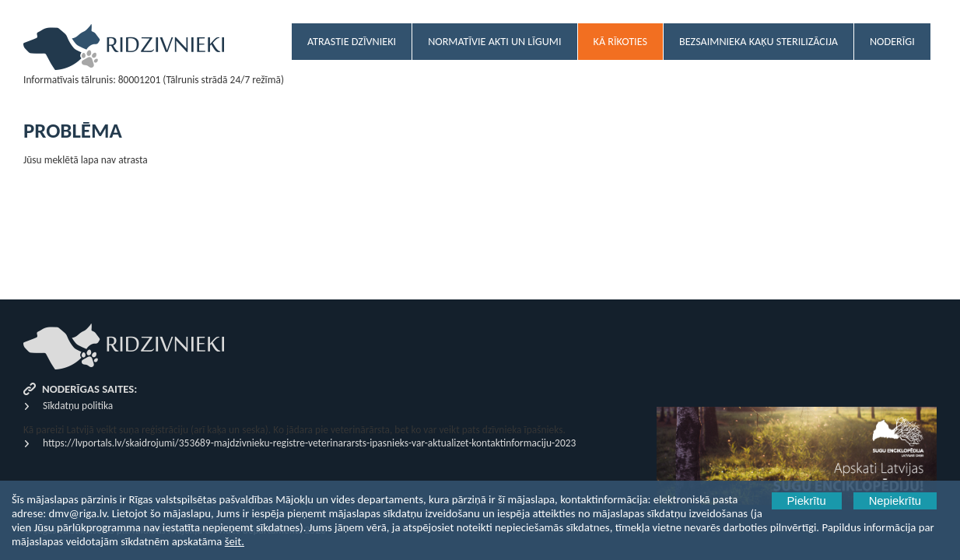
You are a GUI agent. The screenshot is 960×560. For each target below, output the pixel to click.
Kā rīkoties (620, 42)
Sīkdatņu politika (78, 406)
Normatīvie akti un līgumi (494, 42)
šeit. (235, 541)
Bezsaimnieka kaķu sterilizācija (759, 42)
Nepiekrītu (895, 501)
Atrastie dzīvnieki (352, 42)
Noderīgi (892, 42)
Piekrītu (807, 501)
